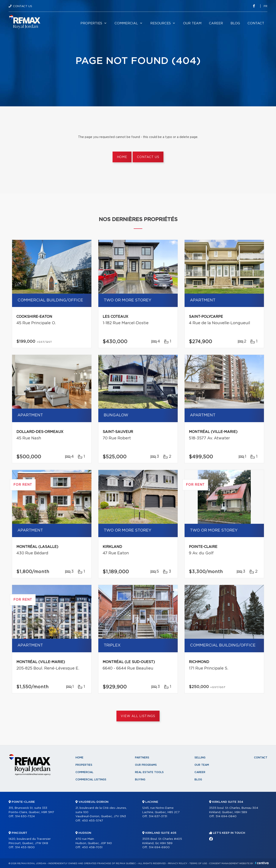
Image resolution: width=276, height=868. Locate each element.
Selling (200, 758)
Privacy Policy (178, 863)
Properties (91, 23)
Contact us (148, 157)
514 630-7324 (25, 816)
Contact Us (23, 6)
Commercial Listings (91, 780)
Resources (161, 23)
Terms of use (198, 863)
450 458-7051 (92, 847)
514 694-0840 (226, 816)
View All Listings (138, 716)
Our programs (146, 765)
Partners (142, 758)
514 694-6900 (159, 847)
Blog (235, 23)
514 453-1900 (25, 847)
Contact (256, 23)
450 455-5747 (93, 821)
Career (216, 23)
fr (266, 6)
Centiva (262, 863)
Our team (192, 23)
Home (122, 157)
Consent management (224, 863)
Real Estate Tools (149, 772)
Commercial (126, 23)
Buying (140, 780)
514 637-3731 (158, 816)
